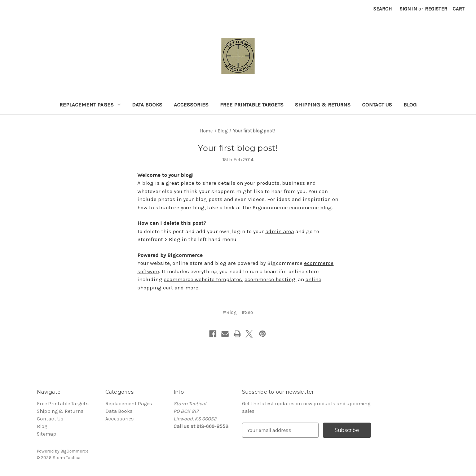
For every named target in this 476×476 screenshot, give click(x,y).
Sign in (408, 9)
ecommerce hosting (270, 279)
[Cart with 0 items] (459, 9)
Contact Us (377, 105)
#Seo (247, 312)
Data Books (147, 105)
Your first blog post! (238, 148)
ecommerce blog (310, 208)
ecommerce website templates (203, 279)
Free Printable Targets (252, 105)
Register (436, 9)
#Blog (230, 312)
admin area (280, 231)
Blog (410, 105)
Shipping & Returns (323, 105)
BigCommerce (75, 451)
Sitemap (47, 434)
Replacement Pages (90, 105)
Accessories (191, 105)
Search (382, 9)
